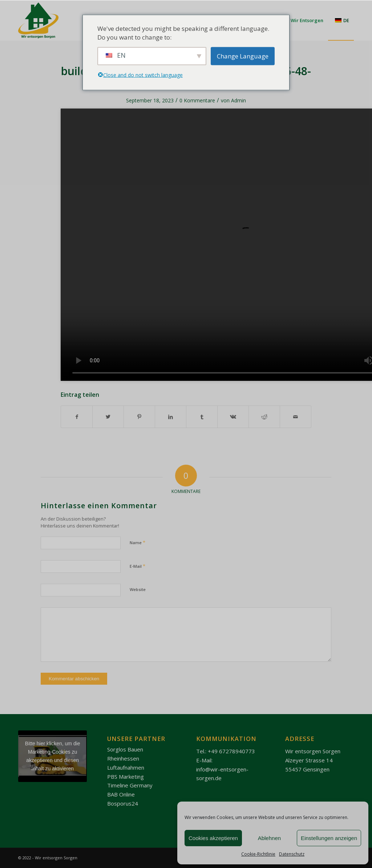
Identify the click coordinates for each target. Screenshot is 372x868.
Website (138, 589)
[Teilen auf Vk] (233, 417)
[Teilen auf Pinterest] (139, 417)
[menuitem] (341, 20)
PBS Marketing (126, 777)
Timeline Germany (130, 785)
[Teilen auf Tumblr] (202, 417)
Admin (238, 100)
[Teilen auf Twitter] (108, 417)
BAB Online (121, 794)
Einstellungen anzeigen (329, 838)
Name (138, 542)
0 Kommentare (197, 100)
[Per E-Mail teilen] (296, 417)
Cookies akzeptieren (213, 838)
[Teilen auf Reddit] (264, 417)
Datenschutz (292, 854)
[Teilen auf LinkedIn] (171, 417)
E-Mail (138, 566)
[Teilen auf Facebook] (77, 417)
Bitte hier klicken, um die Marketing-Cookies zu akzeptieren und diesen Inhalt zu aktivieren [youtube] (53, 756)
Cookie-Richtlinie (258, 854)
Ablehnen (269, 838)
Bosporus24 (123, 803)
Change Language (243, 56)
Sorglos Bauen (125, 749)
